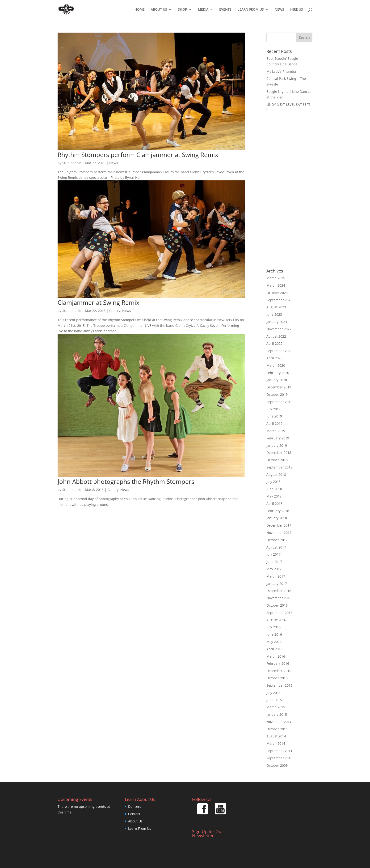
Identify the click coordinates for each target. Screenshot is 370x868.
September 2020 (279, 351)
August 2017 (276, 547)
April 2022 (274, 343)
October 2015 (277, 678)
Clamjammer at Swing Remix (99, 302)
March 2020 (276, 365)
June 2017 (274, 562)
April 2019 (274, 423)
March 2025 (276, 278)
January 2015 (277, 714)
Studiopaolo (72, 163)
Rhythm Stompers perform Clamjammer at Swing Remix (138, 155)
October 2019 (277, 394)
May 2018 (274, 496)
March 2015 (276, 707)
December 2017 (279, 525)
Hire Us (297, 10)
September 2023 (279, 300)
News (279, 10)
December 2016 (279, 591)
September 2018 (279, 467)
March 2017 (276, 576)
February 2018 (278, 511)
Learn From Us (251, 10)
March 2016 (276, 656)
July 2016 (273, 627)
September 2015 (279, 685)
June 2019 (274, 416)
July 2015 (273, 693)
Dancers (135, 806)
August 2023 (276, 307)
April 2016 (274, 649)
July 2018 (273, 482)
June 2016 (274, 634)
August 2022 (276, 336)
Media (203, 10)
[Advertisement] (289, 191)
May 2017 (274, 569)
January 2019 (277, 445)
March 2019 (276, 431)
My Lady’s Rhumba (281, 71)
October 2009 (277, 765)
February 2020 (278, 373)
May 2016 (274, 642)
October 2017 (277, 540)
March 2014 (276, 743)
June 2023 (274, 314)
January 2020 (277, 380)
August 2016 (276, 620)
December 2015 (279, 671)
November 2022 (279, 329)
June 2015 (274, 700)
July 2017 (273, 554)
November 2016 (279, 598)
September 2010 (279, 758)
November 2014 (279, 722)
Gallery (115, 311)
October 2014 (277, 729)
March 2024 (276, 285)
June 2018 (274, 489)
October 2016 (277, 605)
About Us (159, 10)
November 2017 (279, 533)
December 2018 (279, 453)
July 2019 (273, 409)
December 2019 (279, 387)
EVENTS (225, 10)
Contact (134, 814)
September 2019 (279, 402)
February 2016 (278, 663)
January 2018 (277, 518)
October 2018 (277, 460)
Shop (183, 10)
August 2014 (276, 736)
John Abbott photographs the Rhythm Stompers (126, 481)
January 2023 (277, 322)
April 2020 (274, 358)
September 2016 (279, 613)
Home (140, 10)
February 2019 (278, 438)
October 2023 (277, 293)
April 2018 (274, 504)
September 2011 (279, 751)
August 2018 (276, 474)
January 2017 (277, 584)
